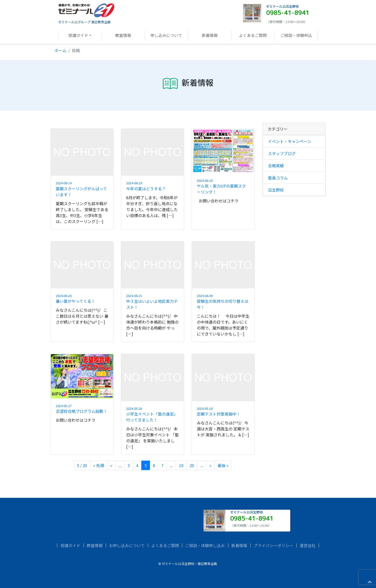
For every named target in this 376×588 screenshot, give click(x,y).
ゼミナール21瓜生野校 (282, 6)
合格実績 (276, 166)
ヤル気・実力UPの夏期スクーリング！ (223, 186)
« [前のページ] (111, 465)
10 (181, 465)
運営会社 (308, 545)
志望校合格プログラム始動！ (82, 409)
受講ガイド (70, 545)
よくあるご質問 (253, 35)
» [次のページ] (210, 465)
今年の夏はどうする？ (153, 186)
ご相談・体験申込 (296, 35)
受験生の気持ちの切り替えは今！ (223, 302)
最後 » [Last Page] (223, 465)
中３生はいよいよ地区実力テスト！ (153, 302)
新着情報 (210, 35)
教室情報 (123, 35)
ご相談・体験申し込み (205, 545)
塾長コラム (278, 178)
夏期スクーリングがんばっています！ (82, 189)
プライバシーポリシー (273, 545)
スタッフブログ (282, 153)
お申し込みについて (127, 545)
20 (192, 465)
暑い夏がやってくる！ (82, 299)
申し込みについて (166, 35)
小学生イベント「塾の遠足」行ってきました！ (153, 414)
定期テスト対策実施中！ (223, 411)
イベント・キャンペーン (290, 141)
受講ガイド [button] (78, 35)
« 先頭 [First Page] (99, 465)
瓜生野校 (276, 190)
